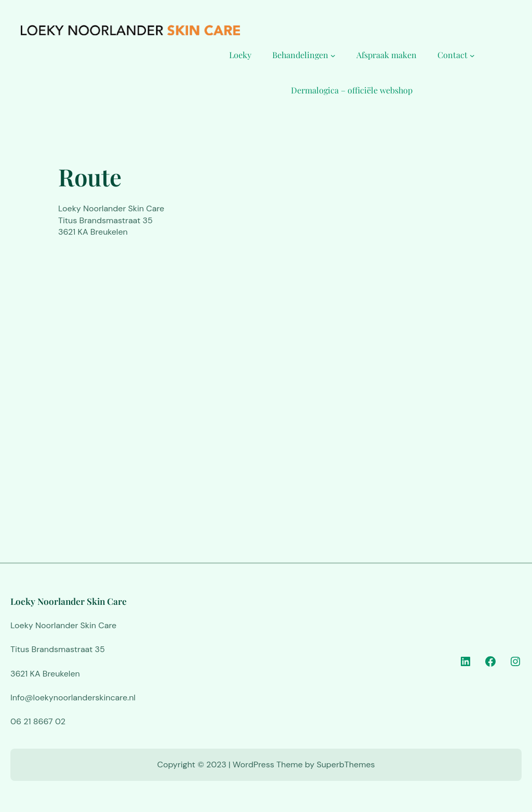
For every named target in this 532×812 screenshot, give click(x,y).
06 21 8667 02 (38, 721)
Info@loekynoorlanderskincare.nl (73, 698)
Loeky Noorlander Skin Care (69, 601)
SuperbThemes (345, 764)
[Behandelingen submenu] (333, 55)
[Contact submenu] (472, 55)
